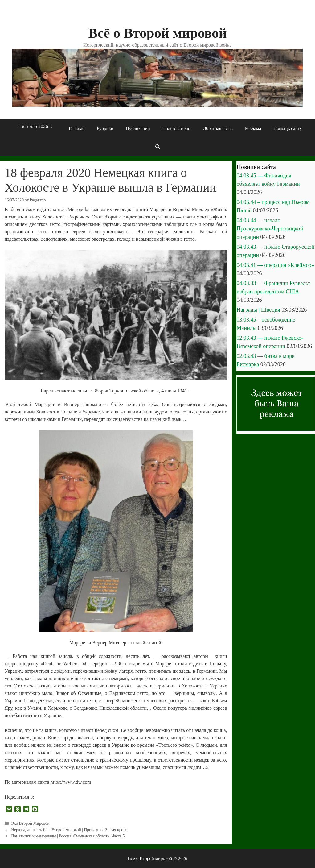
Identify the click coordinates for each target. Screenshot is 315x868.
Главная (76, 128)
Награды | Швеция (258, 310)
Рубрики (105, 128)
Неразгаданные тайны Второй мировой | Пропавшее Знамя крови (69, 830)
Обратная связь (217, 128)
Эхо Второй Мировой (30, 823)
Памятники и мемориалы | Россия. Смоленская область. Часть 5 (68, 836)
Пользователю (176, 128)
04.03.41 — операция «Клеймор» (276, 265)
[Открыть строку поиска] (157, 147)
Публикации (138, 128)
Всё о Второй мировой (157, 33)
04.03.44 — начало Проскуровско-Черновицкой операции (270, 229)
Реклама (253, 128)
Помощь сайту (288, 128)
